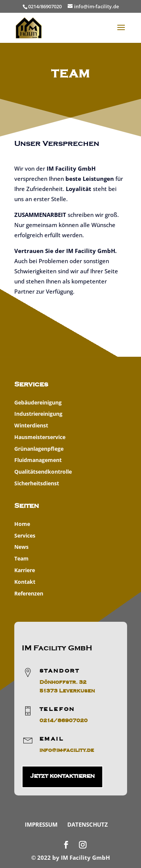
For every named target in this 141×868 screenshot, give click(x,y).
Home (22, 524)
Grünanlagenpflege (39, 449)
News (21, 547)
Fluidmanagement (38, 460)
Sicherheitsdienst (37, 483)
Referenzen (29, 593)
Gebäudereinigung (38, 402)
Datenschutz (88, 824)
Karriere (25, 570)
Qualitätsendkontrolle (43, 472)
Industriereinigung (38, 414)
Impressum (41, 824)
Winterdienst (31, 425)
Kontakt (25, 582)
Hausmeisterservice (40, 437)
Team (21, 558)
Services (25, 535)
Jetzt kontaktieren (62, 776)
